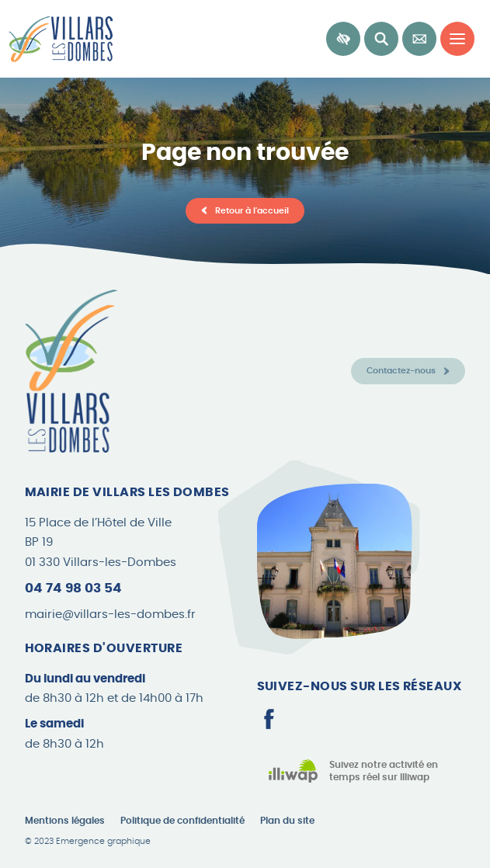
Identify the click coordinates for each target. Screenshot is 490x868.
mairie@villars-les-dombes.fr (110, 615)
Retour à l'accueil (252, 211)
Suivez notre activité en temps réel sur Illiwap (384, 771)
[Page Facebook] (269, 719)
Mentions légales (65, 821)
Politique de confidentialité (182, 821)
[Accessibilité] (343, 39)
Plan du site (287, 821)
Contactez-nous (401, 371)
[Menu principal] (457, 39)
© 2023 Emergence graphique (88, 842)
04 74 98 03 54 (73, 588)
